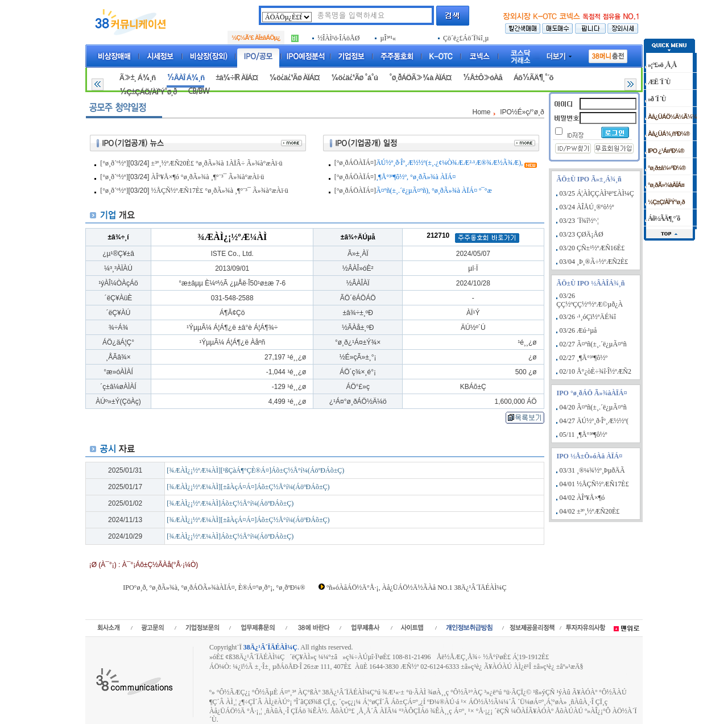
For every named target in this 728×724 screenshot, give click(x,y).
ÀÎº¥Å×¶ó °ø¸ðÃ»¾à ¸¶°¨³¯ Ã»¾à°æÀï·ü (208, 177)
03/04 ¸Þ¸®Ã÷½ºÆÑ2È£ (594, 262)
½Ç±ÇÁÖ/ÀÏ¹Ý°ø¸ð (148, 92)
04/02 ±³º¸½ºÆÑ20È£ (590, 511)
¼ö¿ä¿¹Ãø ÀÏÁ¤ (294, 78)
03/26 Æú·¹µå (578, 330)
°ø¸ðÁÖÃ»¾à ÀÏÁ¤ (420, 78)
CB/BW (198, 91)
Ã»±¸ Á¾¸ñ (137, 78)
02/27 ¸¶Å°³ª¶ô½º (584, 358)
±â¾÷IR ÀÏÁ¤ (237, 78)
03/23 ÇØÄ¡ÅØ (582, 234)
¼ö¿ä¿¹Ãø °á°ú (354, 78)
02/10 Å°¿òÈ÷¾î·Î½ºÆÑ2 (595, 371)
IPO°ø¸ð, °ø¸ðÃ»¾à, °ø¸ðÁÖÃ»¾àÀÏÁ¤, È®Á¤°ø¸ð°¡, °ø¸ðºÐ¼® (214, 588)
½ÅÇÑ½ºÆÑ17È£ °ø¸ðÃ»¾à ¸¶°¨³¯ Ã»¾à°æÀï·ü (220, 191)
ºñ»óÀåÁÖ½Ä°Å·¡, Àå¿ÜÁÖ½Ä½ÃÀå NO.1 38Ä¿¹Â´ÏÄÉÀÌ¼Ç (416, 588)
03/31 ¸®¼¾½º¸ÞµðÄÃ (592, 470)
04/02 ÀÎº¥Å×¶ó (582, 498)
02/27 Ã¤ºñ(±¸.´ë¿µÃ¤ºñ (593, 344)
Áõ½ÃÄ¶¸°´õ (533, 78)
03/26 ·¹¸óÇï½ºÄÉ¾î (588, 317)
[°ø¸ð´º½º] (114, 163)
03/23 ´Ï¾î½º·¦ (579, 221)
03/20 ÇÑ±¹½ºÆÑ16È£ (592, 248)
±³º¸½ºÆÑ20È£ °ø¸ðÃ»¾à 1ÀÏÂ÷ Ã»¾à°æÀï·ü (217, 163)
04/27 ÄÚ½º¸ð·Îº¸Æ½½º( (594, 421)
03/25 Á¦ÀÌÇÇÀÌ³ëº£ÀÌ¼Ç (597, 193)
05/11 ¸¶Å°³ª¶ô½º (584, 435)
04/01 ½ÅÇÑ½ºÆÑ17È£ (594, 484)
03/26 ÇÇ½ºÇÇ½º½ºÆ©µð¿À (590, 300)
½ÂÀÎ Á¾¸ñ (185, 78)
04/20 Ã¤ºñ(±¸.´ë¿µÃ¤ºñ (593, 407)
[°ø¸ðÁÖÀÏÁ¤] (355, 163)
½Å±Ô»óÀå (482, 78)
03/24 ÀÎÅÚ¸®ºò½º (587, 207)
